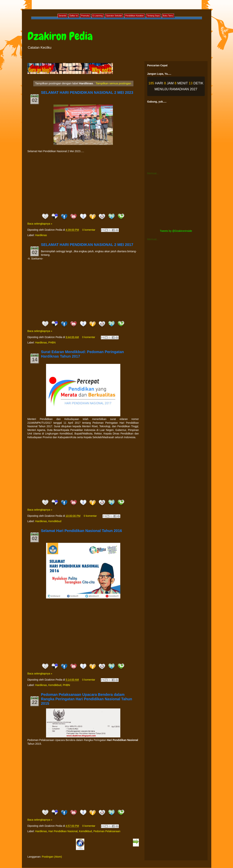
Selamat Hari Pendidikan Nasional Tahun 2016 (82, 531)
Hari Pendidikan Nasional (63, 831)
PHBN (52, 343)
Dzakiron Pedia (60, 36)
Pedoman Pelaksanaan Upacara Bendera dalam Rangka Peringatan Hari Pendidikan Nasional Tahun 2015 (87, 699)
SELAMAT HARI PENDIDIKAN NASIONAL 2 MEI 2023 (87, 93)
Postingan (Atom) (52, 857)
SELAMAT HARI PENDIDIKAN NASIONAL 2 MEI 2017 (87, 245)
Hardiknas (41, 235)
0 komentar (89, 230)
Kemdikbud (55, 521)
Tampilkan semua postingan (113, 83)
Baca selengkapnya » (40, 224)
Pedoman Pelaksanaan (107, 831)
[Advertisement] (83, 183)
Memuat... (153, 173)
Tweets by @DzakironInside (176, 231)
